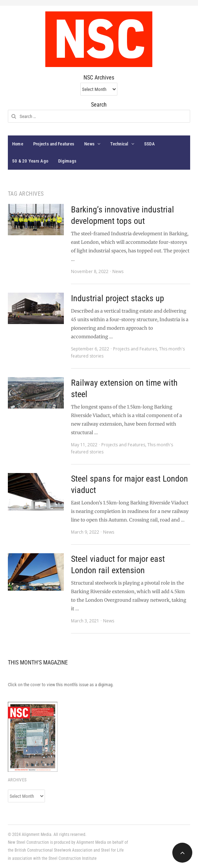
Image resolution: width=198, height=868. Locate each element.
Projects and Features (54, 144)
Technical (119, 144)
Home (18, 144)
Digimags (67, 161)
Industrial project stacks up (118, 298)
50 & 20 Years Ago (30, 161)
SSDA (149, 144)
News (89, 144)
